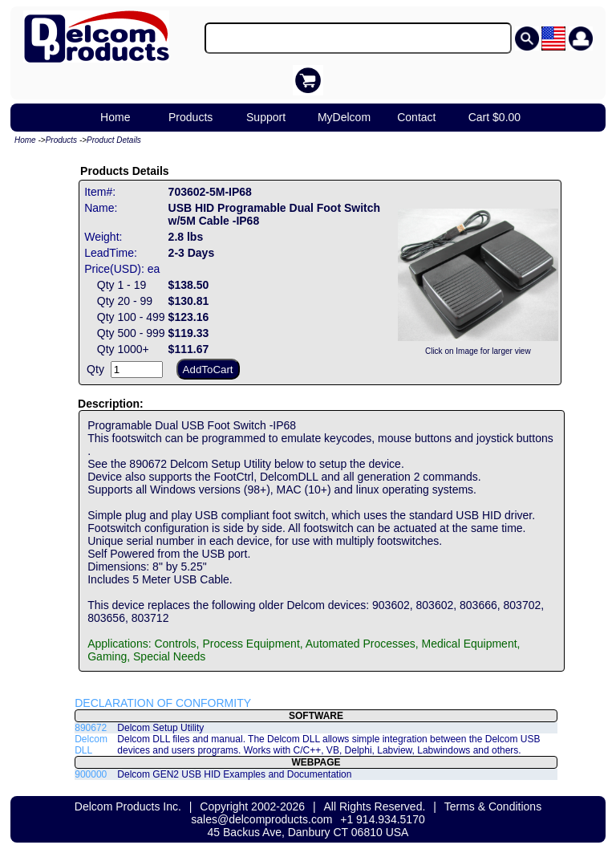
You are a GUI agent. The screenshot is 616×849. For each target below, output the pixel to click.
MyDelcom (344, 117)
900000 (91, 774)
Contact (416, 117)
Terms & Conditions (493, 806)
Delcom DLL (91, 745)
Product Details (114, 140)
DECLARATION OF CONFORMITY (163, 703)
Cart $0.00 (494, 117)
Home (115, 117)
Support (266, 117)
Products (190, 117)
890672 (91, 728)
